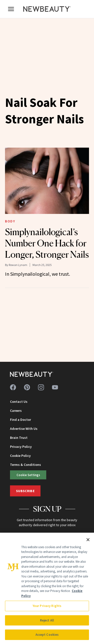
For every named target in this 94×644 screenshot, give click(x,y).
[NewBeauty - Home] (47, 9)
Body (10, 221)
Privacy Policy (21, 447)
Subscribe (25, 491)
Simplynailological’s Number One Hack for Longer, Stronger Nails (47, 243)
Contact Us (19, 402)
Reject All (47, 620)
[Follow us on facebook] (13, 387)
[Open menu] (11, 9)
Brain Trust (19, 438)
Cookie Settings (28, 475)
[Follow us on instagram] (41, 387)
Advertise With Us (24, 429)
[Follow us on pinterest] (27, 387)
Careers (16, 411)
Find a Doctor (20, 420)
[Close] (88, 540)
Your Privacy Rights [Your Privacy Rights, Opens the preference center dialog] (47, 606)
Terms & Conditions (25, 465)
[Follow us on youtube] (55, 387)
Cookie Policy (20, 456)
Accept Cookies (47, 635)
